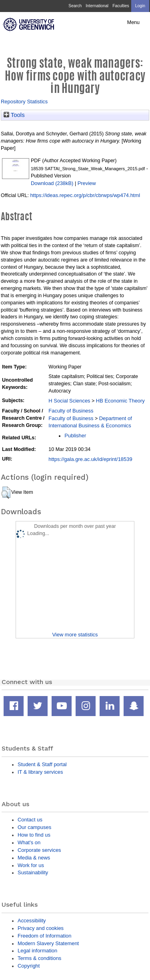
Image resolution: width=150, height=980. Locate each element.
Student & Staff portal (42, 764)
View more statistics (75, 635)
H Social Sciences (69, 401)
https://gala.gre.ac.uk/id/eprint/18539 (90, 459)
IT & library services (40, 772)
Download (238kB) (52, 183)
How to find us (34, 835)
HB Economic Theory (120, 401)
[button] (6, 493)
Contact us (30, 820)
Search (75, 6)
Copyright (29, 966)
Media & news (34, 858)
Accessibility (32, 921)
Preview (87, 183)
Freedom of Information (44, 936)
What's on (29, 842)
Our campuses (34, 827)
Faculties (121, 6)
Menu (133, 22)
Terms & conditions (39, 958)
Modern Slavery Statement (48, 943)
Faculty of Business (71, 411)
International (97, 6)
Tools (14, 115)
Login (140, 6)
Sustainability (33, 872)
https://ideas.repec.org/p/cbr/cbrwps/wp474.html (85, 195)
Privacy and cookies (41, 928)
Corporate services (39, 850)
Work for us (31, 865)
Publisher (75, 436)
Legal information (37, 951)
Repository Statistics (24, 102)
